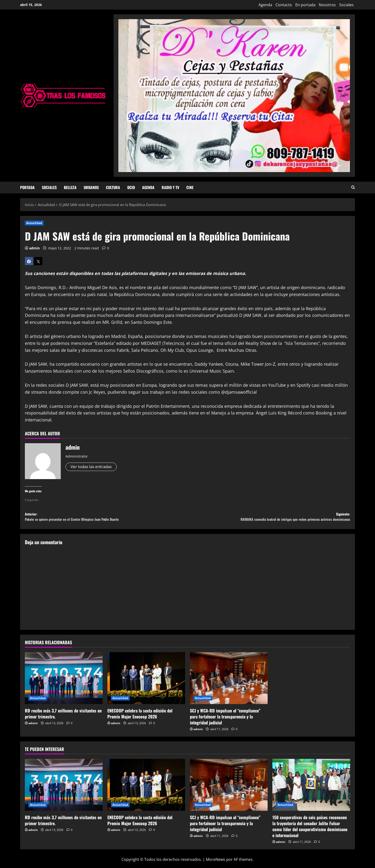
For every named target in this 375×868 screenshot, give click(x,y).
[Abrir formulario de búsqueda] (353, 188)
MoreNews (216, 862)
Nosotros (327, 5)
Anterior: (106, 518)
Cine (190, 187)
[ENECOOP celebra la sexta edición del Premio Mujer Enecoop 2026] (146, 681)
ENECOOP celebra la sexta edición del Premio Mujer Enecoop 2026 (140, 717)
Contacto (284, 5)
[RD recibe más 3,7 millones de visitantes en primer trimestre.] (64, 681)
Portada (27, 187)
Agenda (265, 5)
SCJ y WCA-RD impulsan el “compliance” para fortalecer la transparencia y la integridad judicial (225, 720)
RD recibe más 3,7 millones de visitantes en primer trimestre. (63, 717)
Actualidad (34, 223)
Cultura (113, 187)
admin (34, 248)
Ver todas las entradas (93, 467)
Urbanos (91, 187)
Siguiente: (269, 518)
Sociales (346, 5)
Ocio (131, 187)
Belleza (70, 187)
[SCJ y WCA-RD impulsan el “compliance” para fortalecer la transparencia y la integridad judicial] (229, 681)
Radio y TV (170, 187)
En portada (305, 5)
